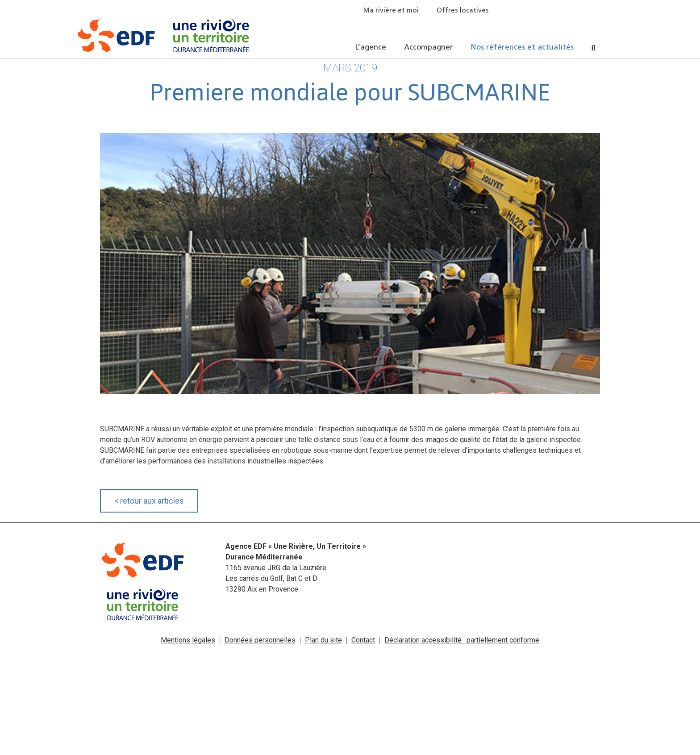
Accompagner (429, 48)
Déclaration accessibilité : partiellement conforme (462, 640)
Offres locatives (463, 11)
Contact (363, 640)
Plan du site (323, 640)
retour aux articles (149, 501)
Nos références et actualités (522, 48)
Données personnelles (260, 640)
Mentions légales (188, 640)
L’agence (371, 48)
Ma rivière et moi (391, 11)
